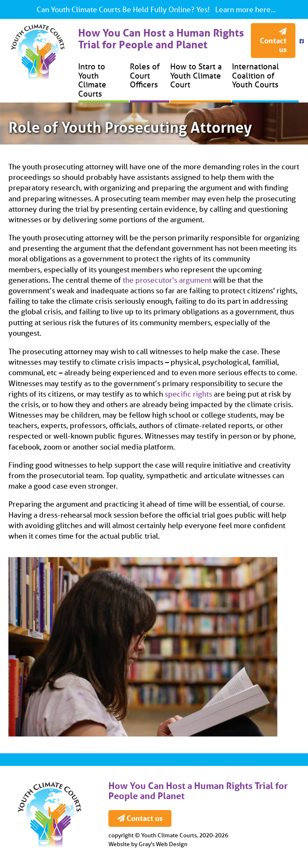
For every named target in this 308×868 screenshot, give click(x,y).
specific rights (188, 394)
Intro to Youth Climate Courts (92, 80)
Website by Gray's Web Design (148, 844)
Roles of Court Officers (145, 75)
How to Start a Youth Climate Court (196, 75)
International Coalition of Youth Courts (255, 75)
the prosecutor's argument (167, 280)
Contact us (273, 41)
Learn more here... (245, 9)
